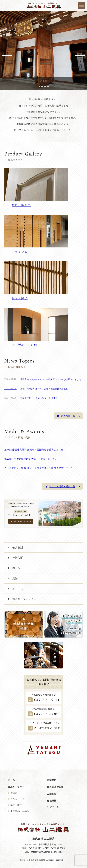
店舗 (15, 578)
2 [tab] (42, 86)
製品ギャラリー (16, 787)
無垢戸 (14, 793)
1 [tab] (39, 86)
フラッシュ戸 (17, 799)
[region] (43, 50)
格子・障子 (16, 805)
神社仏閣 (18, 558)
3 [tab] (45, 86)
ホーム (11, 780)
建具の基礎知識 (55, 787)
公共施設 (18, 547)
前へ (7, 50)
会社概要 (52, 801)
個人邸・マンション (25, 599)
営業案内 (52, 780)
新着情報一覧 (69, 416)
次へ (80, 50)
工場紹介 (52, 794)
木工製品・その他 (20, 811)
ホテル (16, 568)
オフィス (18, 589)
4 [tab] (48, 86)
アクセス (54, 807)
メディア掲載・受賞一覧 (63, 486)
